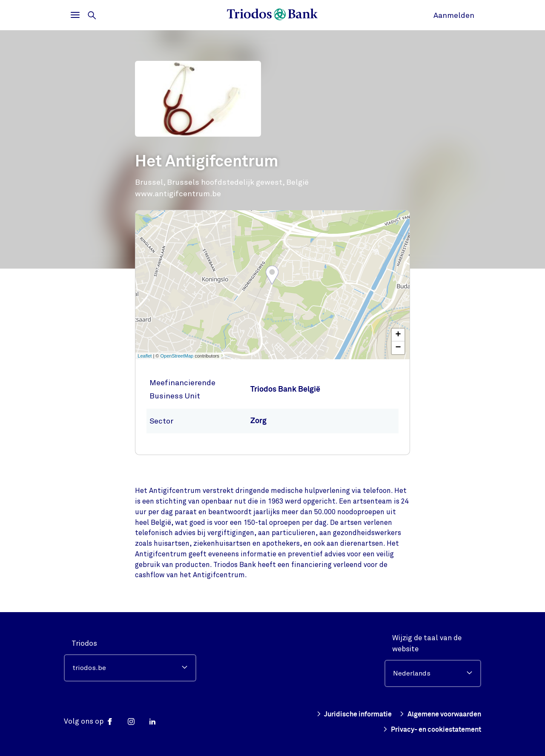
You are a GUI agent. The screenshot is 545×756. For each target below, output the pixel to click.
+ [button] (398, 335)
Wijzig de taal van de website (427, 643)
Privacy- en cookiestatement (428, 730)
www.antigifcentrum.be (178, 194)
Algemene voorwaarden (437, 714)
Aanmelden (454, 15)
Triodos (84, 643)
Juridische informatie (345, 714)
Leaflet (145, 356)
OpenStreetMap (177, 356)
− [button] (398, 348)
